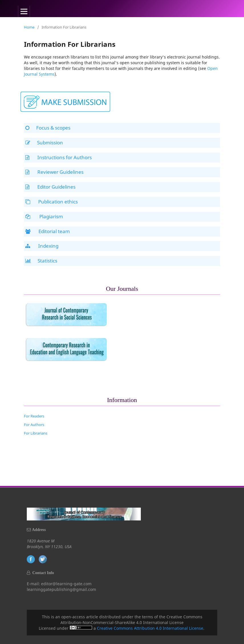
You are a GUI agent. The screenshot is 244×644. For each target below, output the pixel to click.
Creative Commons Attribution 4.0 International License (150, 628)
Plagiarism (44, 216)
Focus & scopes (48, 128)
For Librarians (36, 433)
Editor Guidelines (50, 187)
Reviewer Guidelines (54, 172)
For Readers (34, 416)
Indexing (42, 246)
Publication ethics (52, 202)
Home (29, 27)
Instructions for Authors (59, 157)
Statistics (41, 261)
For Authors (34, 425)
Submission (44, 143)
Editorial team (48, 231)
